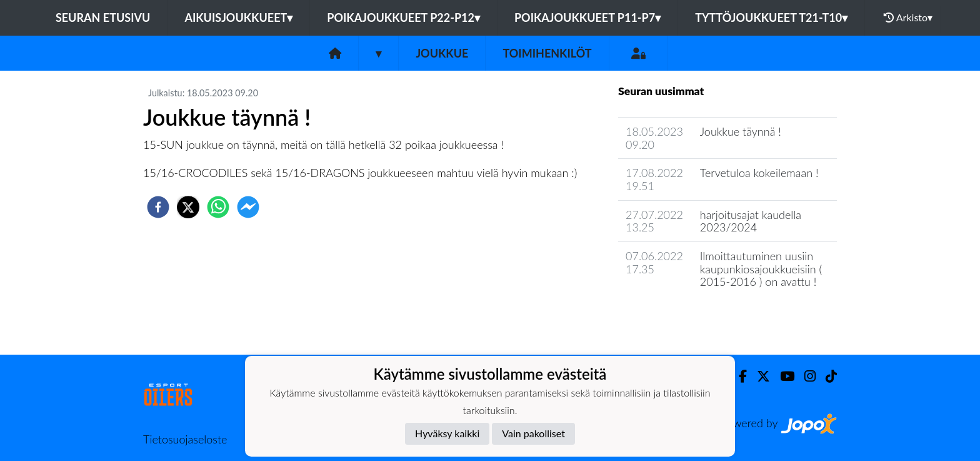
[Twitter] (758, 376)
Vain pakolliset (533, 433)
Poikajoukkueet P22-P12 (403, 18)
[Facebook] (738, 376)
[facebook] (158, 207)
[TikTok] (826, 376)
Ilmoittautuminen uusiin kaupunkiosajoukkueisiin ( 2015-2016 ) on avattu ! (761, 269)
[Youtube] (782, 376)
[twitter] (188, 207)
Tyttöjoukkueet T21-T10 (771, 18)
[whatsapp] (218, 207)
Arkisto (908, 18)
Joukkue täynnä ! (741, 131)
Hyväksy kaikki (447, 433)
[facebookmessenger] (248, 207)
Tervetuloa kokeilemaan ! (759, 173)
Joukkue (442, 53)
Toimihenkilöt (547, 53)
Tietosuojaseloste (185, 439)
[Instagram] (805, 376)
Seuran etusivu (103, 18)
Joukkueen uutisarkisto (682, 317)
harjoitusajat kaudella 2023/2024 (751, 221)
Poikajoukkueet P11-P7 (587, 18)
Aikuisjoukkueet (238, 18)
